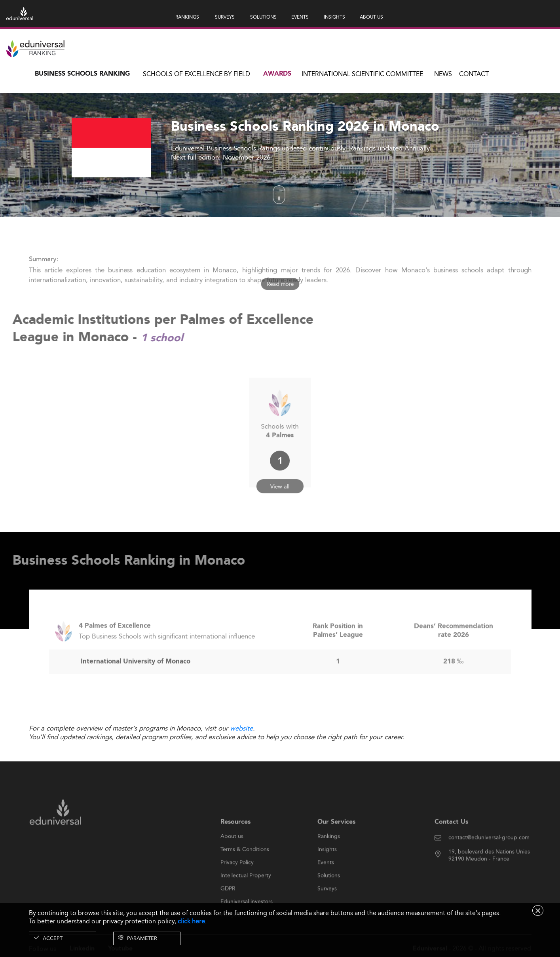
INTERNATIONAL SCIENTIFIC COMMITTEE (362, 74)
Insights (327, 868)
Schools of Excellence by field (196, 74)
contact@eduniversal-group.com (489, 856)
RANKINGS (187, 17)
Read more (280, 284)
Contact (474, 74)
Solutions (329, 894)
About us (232, 854)
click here (191, 921)
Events (326, 881)
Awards (277, 74)
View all (280, 475)
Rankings (329, 854)
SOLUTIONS (263, 17)
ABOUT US (371, 17)
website (241, 728)
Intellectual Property (246, 894)
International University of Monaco (136, 680)
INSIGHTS (334, 17)
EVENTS (300, 17)
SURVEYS (225, 17)
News (443, 74)
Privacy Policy (237, 881)
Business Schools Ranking (82, 74)
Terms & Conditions (245, 868)
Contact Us (451, 840)
